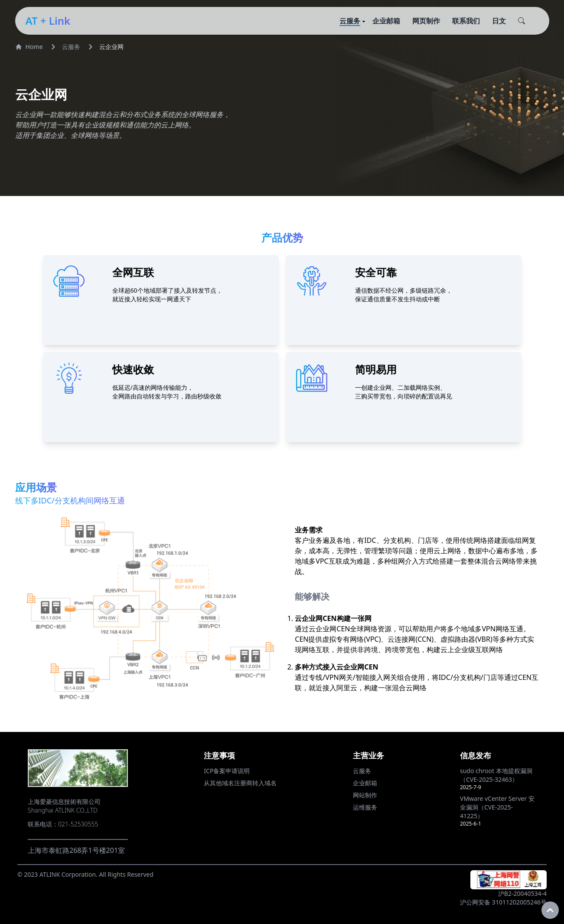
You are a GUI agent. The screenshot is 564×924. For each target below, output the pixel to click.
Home (29, 47)
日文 (499, 21)
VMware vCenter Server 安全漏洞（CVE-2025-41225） (497, 807)
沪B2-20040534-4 (522, 893)
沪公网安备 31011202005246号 (503, 902)
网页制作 (426, 21)
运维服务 (365, 807)
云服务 (350, 21)
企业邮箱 (386, 21)
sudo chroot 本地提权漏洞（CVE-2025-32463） (496, 775)
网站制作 (365, 795)
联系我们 (466, 21)
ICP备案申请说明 (227, 771)
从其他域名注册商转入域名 (240, 783)
